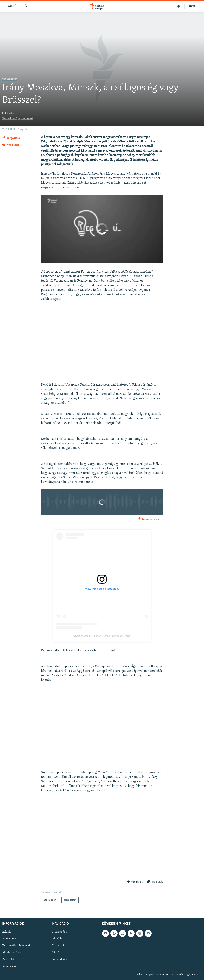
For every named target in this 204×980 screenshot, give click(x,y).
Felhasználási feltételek (16, 946)
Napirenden (60, 932)
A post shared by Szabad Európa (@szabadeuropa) (102, 636)
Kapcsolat (8, 959)
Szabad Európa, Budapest (18, 119)
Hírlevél (191, 6)
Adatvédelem (10, 939)
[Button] (11, 139)
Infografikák (60, 959)
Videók (57, 953)
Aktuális (57, 939)
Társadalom (10, 80)
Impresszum (10, 966)
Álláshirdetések (12, 953)
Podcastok (58, 946)
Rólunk (6, 932)
